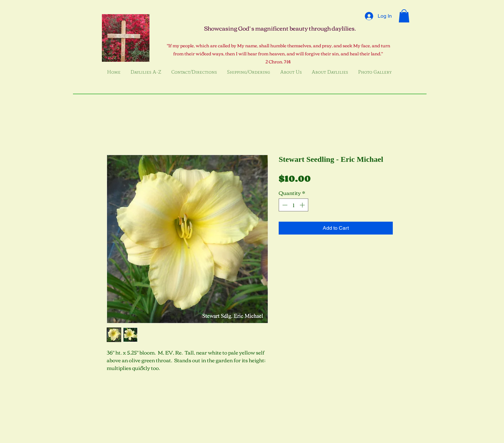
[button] (404, 16)
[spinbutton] (293, 205)
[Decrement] (284, 205)
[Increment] (303, 205)
